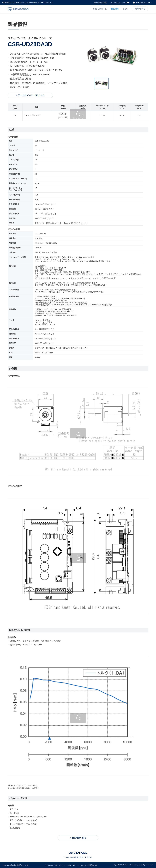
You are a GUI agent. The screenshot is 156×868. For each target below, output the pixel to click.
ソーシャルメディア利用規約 (86, 865)
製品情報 (115, 9)
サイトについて (50, 865)
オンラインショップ (119, 3)
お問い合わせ (140, 9)
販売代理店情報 (100, 3)
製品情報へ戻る (79, 838)
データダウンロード (144, 3)
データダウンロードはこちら (31, 95)
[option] (117, 55)
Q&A (125, 9)
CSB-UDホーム (100, 9)
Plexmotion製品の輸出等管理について (14, 865)
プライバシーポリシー (66, 865)
